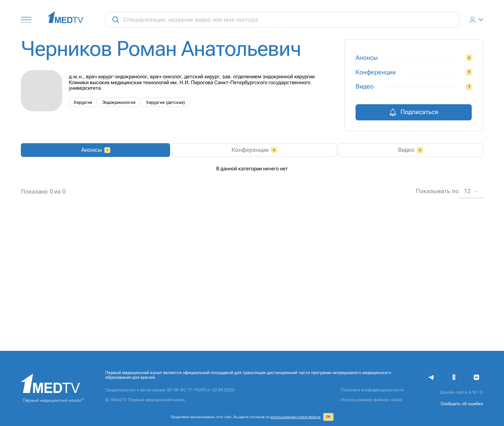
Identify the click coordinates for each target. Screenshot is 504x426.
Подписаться (414, 112)
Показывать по (437, 325)
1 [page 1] (238, 325)
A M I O (476, 393)
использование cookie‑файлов (295, 417)
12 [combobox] (467, 325)
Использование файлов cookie (372, 400)
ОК (328, 417)
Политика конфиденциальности (372, 390)
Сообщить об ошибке (462, 404)
